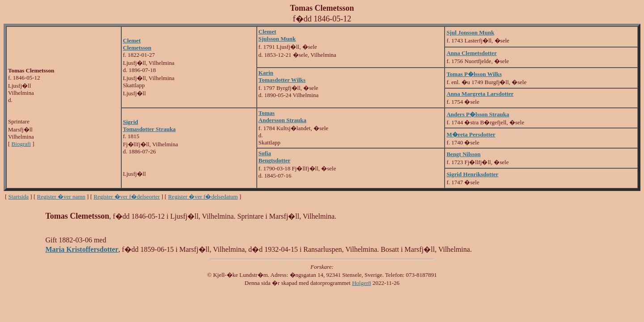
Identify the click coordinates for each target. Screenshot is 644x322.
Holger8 (362, 283)
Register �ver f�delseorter (127, 197)
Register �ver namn (61, 197)
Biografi (21, 144)
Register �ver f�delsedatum (203, 197)
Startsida (19, 197)
